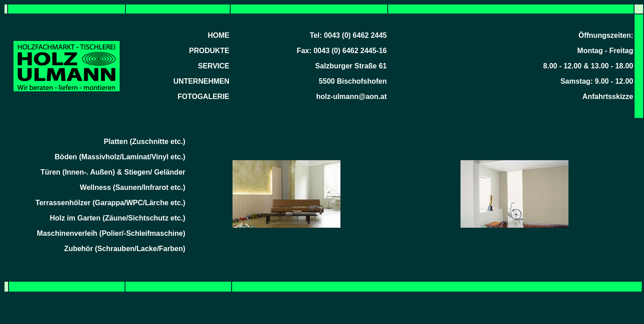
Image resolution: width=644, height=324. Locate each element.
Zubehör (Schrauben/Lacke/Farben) (125, 249)
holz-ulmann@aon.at (351, 97)
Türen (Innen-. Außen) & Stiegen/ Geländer (113, 172)
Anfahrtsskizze (608, 97)
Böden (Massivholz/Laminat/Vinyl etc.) (120, 157)
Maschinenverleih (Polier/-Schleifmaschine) (111, 233)
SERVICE (214, 66)
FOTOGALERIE (203, 97)
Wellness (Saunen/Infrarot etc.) (133, 187)
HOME (219, 35)
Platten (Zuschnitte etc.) (145, 142)
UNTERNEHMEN (201, 81)
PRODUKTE (209, 51)
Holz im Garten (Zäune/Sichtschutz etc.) (118, 218)
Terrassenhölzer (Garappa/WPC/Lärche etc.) (110, 203)
